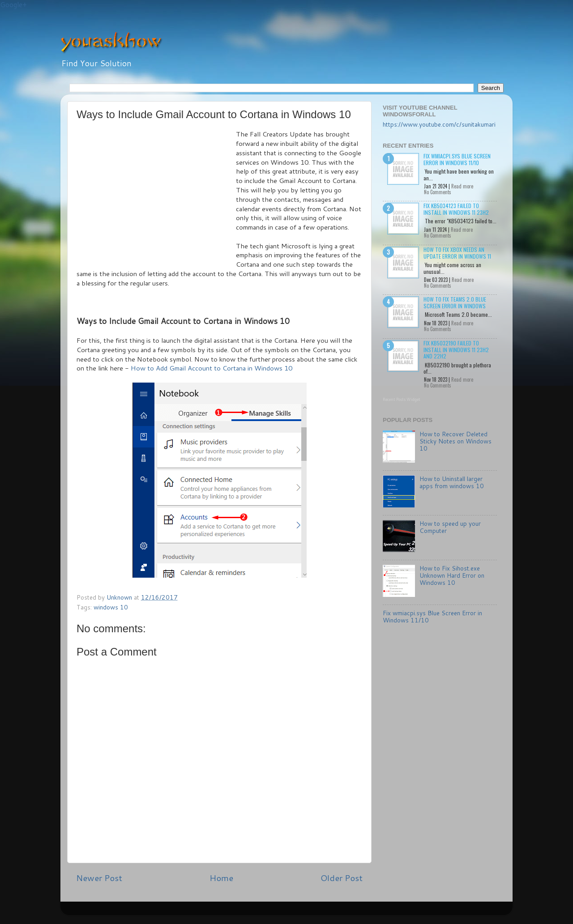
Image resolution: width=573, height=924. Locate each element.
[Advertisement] (156, 197)
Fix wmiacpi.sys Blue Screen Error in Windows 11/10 (457, 159)
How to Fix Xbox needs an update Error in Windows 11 (457, 253)
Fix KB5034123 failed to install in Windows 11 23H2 (456, 209)
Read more (462, 186)
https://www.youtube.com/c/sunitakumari (439, 124)
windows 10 (111, 607)
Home (221, 878)
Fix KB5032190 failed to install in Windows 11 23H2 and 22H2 (456, 349)
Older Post (342, 878)
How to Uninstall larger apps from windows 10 (452, 482)
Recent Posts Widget (402, 399)
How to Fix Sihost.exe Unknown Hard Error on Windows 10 (452, 575)
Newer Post (99, 878)
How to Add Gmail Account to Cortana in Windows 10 (212, 368)
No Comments (438, 192)
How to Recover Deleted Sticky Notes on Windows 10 (455, 441)
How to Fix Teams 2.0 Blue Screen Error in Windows (455, 302)
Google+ (13, 5)
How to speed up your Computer (450, 527)
